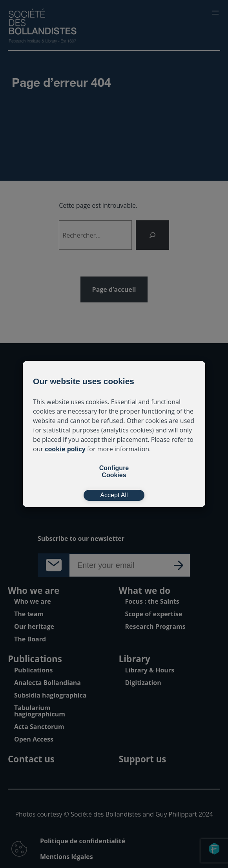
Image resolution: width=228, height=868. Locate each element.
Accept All (114, 495)
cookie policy (65, 449)
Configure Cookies (114, 472)
